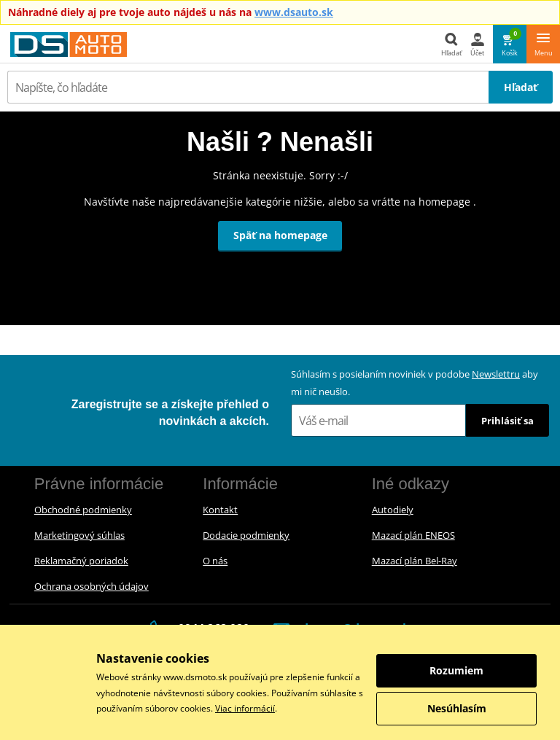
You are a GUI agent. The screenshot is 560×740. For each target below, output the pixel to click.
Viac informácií (245, 708)
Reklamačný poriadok (81, 561)
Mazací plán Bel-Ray (415, 561)
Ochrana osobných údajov (92, 586)
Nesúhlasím (457, 708)
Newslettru (496, 374)
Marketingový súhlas (79, 535)
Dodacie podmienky (246, 535)
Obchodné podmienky (83, 510)
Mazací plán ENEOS (413, 535)
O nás (215, 561)
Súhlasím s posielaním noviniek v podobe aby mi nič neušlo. (415, 382)
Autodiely (393, 510)
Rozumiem (456, 670)
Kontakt (220, 510)
